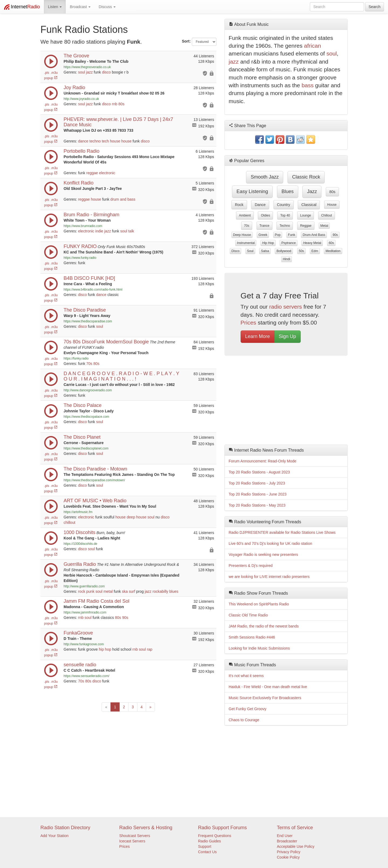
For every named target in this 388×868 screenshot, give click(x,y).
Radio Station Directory (65, 828)
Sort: (186, 41)
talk (131, 231)
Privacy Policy (289, 852)
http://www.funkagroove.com (84, 644)
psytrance (288, 243)
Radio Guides (209, 841)
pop (278, 235)
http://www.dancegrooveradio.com (88, 390)
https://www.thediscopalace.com (86, 417)
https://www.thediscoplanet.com (86, 448)
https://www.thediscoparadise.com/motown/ (94, 480)
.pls (47, 73)
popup (51, 78)
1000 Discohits (79, 532)
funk (292, 235)
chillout (70, 522)
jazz (89, 72)
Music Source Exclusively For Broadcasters (265, 698)
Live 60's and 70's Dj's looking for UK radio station (271, 543)
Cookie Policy (288, 857)
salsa (265, 251)
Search (375, 7)
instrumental (246, 243)
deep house (136, 517)
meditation (333, 251)
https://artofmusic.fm (78, 512)
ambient (245, 215)
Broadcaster (287, 841)
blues (174, 591)
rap (150, 649)
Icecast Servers (132, 841)
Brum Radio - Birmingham (91, 215)
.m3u (54, 73)
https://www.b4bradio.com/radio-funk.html (93, 290)
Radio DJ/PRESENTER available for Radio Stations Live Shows (282, 532)
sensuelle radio (80, 665)
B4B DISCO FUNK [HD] (89, 278)
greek (263, 235)
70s (89, 364)
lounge (306, 215)
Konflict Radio (79, 183)
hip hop (105, 649)
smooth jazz (265, 177)
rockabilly (160, 591)
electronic (107, 173)
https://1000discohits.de (80, 544)
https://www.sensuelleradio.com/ (86, 676)
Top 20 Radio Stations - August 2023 (259, 472)
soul (82, 72)
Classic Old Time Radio (248, 615)
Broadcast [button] (80, 7)
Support (205, 846)
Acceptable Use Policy (296, 846)
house (126, 141)
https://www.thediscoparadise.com (88, 321)
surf (132, 591)
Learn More (258, 336)
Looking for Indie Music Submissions (259, 648)
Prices (248, 323)
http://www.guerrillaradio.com (84, 586)
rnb (115, 104)
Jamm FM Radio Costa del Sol (96, 601)
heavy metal (312, 243)
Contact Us (207, 852)
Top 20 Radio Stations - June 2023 (258, 494)
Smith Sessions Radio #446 (252, 637)
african (312, 46)
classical (309, 205)
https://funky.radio (76, 358)
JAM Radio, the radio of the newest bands (264, 626)
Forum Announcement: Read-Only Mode (263, 461)
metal (108, 591)
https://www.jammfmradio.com (85, 612)
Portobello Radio (82, 151)
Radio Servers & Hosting (146, 828)
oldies (265, 215)
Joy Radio (74, 88)
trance (264, 226)
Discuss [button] (107, 7)
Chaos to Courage (244, 720)
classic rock (306, 177)
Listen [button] (55, 7)
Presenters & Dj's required (251, 566)
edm (315, 251)
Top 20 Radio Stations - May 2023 (257, 505)
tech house (111, 141)
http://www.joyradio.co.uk (81, 99)
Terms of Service (295, 828)
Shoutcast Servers (135, 836)
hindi (287, 259)
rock (82, 591)
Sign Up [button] (287, 336)
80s (121, 104)
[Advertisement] (286, 402)
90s (125, 618)
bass (307, 85)
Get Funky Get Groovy (248, 709)
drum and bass (123, 199)
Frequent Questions (215, 836)
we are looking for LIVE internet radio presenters (269, 577)
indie (99, 231)
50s (301, 251)
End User (285, 836)
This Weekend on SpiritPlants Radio (259, 604)
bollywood (284, 251)
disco (106, 72)
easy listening (252, 191)
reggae (92, 173)
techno (95, 141)
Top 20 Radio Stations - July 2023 (257, 483)
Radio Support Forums (222, 828)
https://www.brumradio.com (83, 226)
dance (83, 141)
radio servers (285, 307)
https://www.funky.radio (80, 258)
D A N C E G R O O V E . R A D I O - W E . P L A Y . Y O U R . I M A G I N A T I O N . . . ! (121, 376)
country (284, 205)
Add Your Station (54, 836)
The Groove (76, 56)
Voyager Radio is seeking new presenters (264, 555)
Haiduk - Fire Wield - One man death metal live (268, 687)
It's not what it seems (246, 676)
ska (125, 591)
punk (90, 591)
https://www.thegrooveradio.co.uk (87, 67)
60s (331, 243)
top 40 (285, 215)
